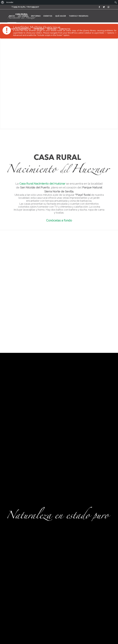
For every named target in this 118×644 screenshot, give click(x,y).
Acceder (10, 2)
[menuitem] (12, 16)
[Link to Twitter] (104, 7)
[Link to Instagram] (108, 7)
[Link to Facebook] (99, 7)
